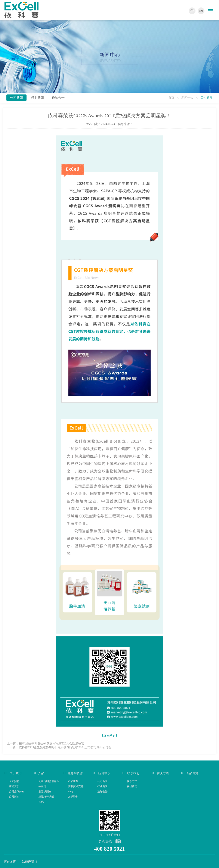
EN (201, 11)
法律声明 (28, 862)
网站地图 (10, 862)
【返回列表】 (109, 735)
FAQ (70, 791)
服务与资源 (75, 773)
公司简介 (14, 797)
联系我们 (133, 773)
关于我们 (15, 773)
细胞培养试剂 (46, 797)
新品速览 (192, 773)
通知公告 (58, 98)
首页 (171, 98)
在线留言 (132, 786)
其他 (41, 802)
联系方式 (132, 781)
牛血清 (42, 786)
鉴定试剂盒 (45, 791)
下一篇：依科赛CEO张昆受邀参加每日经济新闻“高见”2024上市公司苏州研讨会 (59, 747)
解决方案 (163, 773)
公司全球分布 (17, 791)
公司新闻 (16, 98)
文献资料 (73, 797)
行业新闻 (37, 98)
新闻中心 (187, 98)
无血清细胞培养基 (49, 781)
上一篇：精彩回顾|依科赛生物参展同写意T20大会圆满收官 (45, 743)
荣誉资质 (14, 786)
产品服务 (73, 781)
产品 (41, 773)
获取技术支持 (76, 786)
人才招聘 (14, 781)
